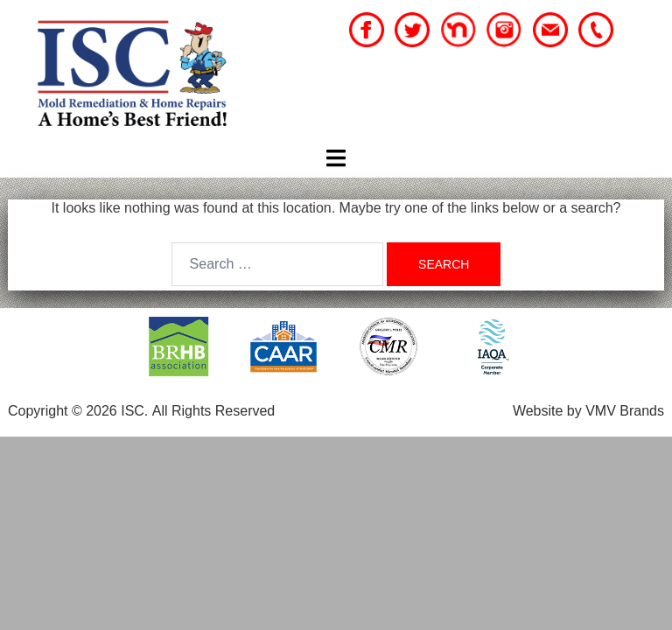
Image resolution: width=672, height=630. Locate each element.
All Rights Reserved (214, 411)
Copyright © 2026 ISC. (78, 411)
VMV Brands (625, 411)
